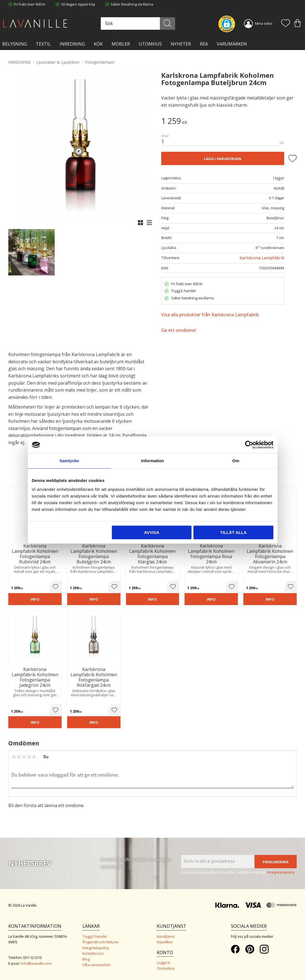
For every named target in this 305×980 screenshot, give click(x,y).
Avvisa (152, 532)
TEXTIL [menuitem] (43, 44)
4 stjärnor (29, 757)
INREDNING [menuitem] (72, 44)
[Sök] (167, 23)
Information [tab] (152, 461)
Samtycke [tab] (69, 461)
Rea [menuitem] (204, 44)
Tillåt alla (233, 532)
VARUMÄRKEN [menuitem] (232, 44)
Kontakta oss (93, 953)
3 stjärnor (24, 757)
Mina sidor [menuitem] (264, 23)
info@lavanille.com (36, 963)
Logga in (164, 962)
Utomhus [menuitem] (150, 44)
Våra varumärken (97, 965)
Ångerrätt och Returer (101, 942)
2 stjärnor (19, 757)
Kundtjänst (166, 936)
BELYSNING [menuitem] (15, 44)
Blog (86, 959)
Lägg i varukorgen (223, 159)
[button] (286, 24)
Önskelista (166, 968)
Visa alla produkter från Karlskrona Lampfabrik (210, 315)
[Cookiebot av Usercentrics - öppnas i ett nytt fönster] (249, 445)
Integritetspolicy (96, 948)
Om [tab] (236, 461)
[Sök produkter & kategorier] (137, 23)
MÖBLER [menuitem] (121, 44)
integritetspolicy (281, 872)
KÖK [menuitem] (98, 44)
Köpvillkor (165, 942)
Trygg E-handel (95, 936)
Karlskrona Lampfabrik (262, 258)
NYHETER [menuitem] (181, 44)
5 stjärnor (34, 757)
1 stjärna (14, 757)
